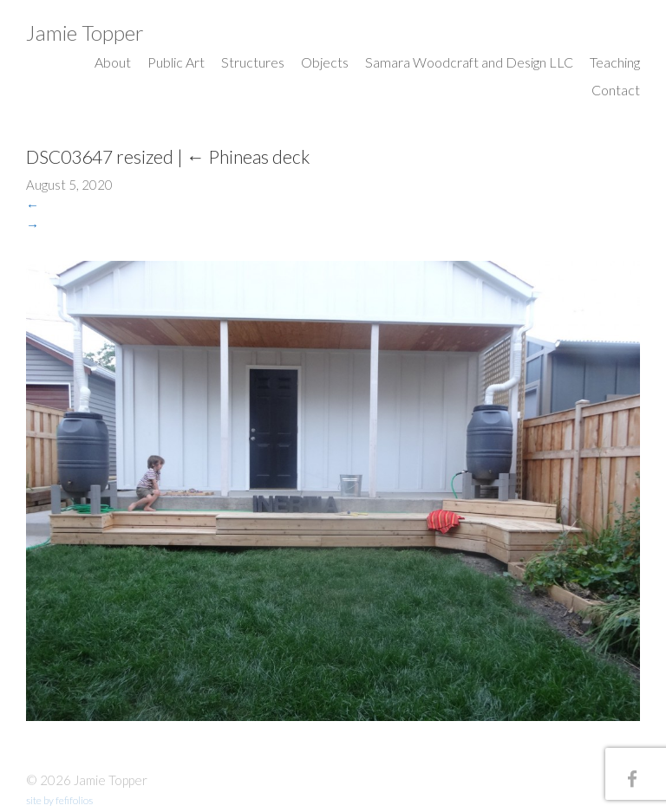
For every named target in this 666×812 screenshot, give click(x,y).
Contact (616, 90)
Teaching (615, 62)
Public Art (176, 62)
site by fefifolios (59, 800)
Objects (325, 62)
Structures (253, 62)
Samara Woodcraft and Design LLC (469, 62)
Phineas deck (248, 156)
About (113, 62)
